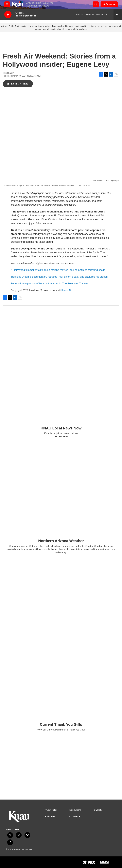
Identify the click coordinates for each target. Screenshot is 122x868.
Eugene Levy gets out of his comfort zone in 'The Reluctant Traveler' (50, 284)
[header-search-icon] (96, 4)
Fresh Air (66, 290)
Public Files (50, 817)
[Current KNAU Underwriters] (61, 761)
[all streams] (118, 14)
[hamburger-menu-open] (7, 4)
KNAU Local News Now (61, 428)
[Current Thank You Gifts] (61, 641)
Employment (75, 810)
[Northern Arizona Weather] (61, 491)
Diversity (98, 810)
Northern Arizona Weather (61, 541)
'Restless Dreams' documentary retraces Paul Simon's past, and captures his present (60, 277)
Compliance (75, 817)
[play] (8, 15)
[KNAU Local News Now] (61, 364)
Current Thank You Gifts (61, 724)
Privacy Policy (51, 810)
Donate (110, 4)
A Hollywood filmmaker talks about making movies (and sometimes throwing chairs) (58, 270)
